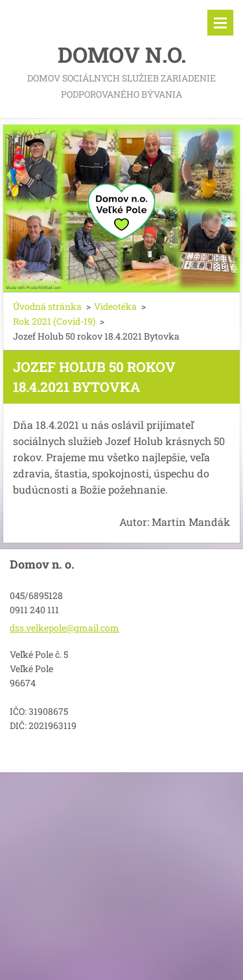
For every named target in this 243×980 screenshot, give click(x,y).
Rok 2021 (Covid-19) (54, 321)
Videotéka (115, 306)
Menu (220, 23)
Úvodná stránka (47, 306)
